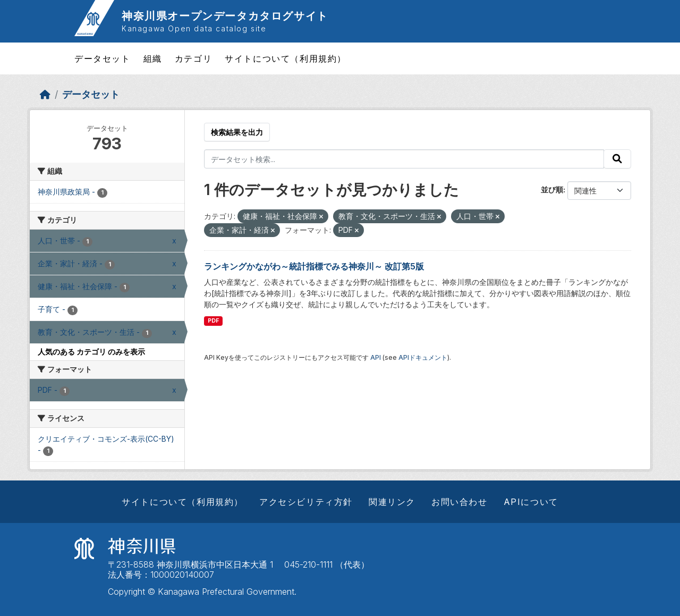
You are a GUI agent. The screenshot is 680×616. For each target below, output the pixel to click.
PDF (213, 321)
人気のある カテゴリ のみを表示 (91, 352)
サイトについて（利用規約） (286, 58)
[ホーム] (45, 94)
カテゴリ (193, 58)
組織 (153, 58)
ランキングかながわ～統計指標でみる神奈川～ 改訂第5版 (314, 266)
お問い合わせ (460, 502)
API (376, 357)
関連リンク (392, 502)
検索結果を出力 (237, 132)
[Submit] (617, 159)
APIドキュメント (423, 357)
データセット (103, 58)
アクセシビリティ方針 (306, 502)
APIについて (531, 502)
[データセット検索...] (404, 159)
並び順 (552, 189)
